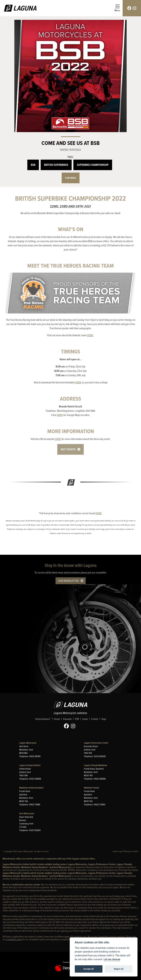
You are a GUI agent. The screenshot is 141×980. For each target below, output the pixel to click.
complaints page (14, 939)
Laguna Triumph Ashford (30, 765)
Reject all (119, 969)
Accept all (89, 969)
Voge (104, 719)
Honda (57, 719)
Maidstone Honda (91, 788)
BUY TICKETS (68, 449)
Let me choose (112, 959)
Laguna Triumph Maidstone (96, 765)
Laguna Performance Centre (96, 743)
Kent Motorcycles (27, 813)
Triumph (95, 719)
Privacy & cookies (132, 851)
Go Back (71, 178)
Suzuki (85, 719)
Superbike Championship (93, 165)
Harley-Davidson (43, 719)
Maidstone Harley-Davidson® (32, 788)
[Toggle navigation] (117, 8)
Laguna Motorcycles (28, 743)
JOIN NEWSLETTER (68, 581)
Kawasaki (67, 719)
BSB (33, 165)
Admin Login (118, 851)
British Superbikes (56, 165)
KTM (77, 719)
